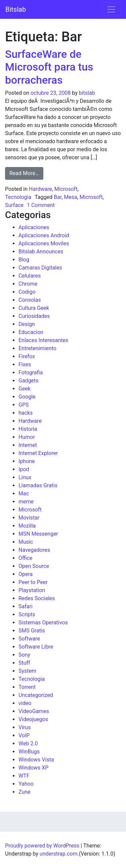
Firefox (27, 356)
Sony (24, 655)
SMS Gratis (32, 631)
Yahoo (26, 784)
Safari (26, 606)
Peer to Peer (33, 582)
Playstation (32, 590)
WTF (24, 776)
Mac (24, 493)
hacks (26, 413)
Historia (28, 429)
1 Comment (41, 205)
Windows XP (33, 768)
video (25, 703)
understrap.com (59, 854)
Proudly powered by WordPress (42, 846)
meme (26, 502)
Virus (25, 727)
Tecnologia (18, 197)
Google (27, 397)
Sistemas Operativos (43, 623)
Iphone (27, 461)
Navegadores (34, 550)
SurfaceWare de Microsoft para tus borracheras (49, 67)
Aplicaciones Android (44, 235)
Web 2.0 (28, 743)
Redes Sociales (37, 598)
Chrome (28, 284)
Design (27, 324)
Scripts (27, 614)
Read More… (26, 173)
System (27, 671)
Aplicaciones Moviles (44, 243)
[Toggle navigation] (111, 9)
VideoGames (34, 711)
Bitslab (16, 9)
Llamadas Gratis (38, 485)
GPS (24, 405)
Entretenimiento (37, 348)
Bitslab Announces (41, 252)
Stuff (24, 663)
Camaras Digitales (40, 268)
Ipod (24, 469)
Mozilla (27, 526)
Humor (27, 437)
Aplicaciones (34, 227)
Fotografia (31, 373)
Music (26, 542)
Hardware (40, 189)
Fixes (25, 364)
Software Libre (36, 647)
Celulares (30, 276)
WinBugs (29, 752)
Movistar (29, 518)
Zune (25, 792)
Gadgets (29, 381)
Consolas (30, 300)
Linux (25, 477)
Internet (28, 445)
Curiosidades (34, 316)
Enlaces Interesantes (43, 340)
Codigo (27, 292)
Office (26, 558)
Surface (14, 205)
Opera (26, 574)
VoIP (24, 735)
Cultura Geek (34, 308)
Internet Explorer (38, 453)
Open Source (34, 566)
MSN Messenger (38, 534)
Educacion (31, 332)
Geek (25, 389)
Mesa (70, 197)
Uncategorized (36, 695)
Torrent (27, 687)
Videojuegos (33, 719)
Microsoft (66, 189)
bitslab (87, 93)
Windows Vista (36, 760)
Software (29, 639)
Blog (24, 260)
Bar (58, 197)
